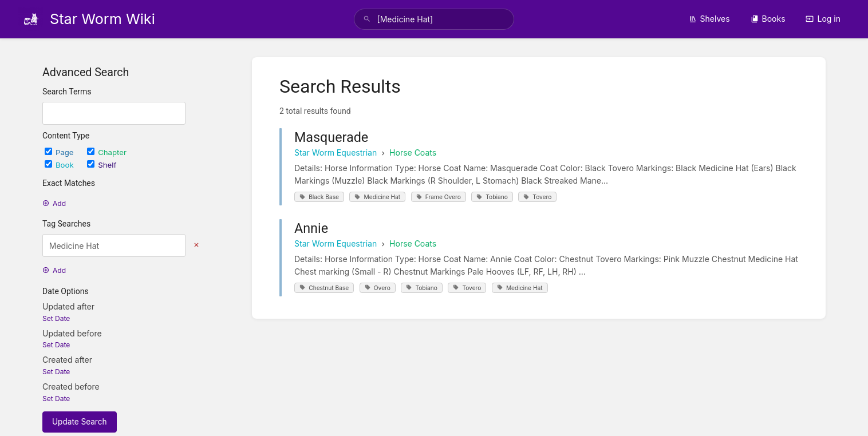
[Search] (367, 19)
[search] (434, 19)
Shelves (709, 19)
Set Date (56, 318)
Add (54, 203)
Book (60, 165)
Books (768, 19)
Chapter (107, 152)
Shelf (102, 165)
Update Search (80, 422)
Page (60, 152)
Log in (823, 19)
